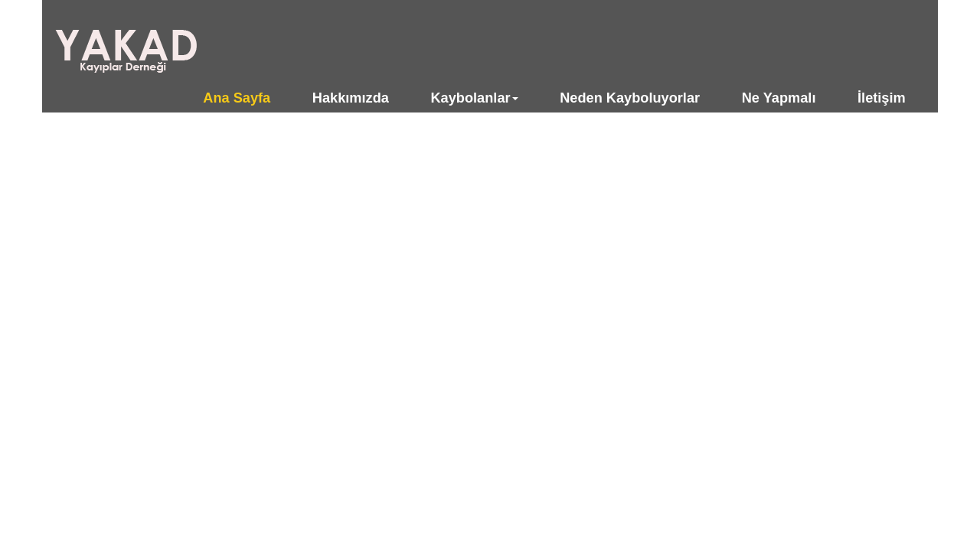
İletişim (882, 98)
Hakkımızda (351, 98)
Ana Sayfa (237, 98)
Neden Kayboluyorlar (630, 98)
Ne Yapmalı (779, 98)
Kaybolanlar (474, 98)
